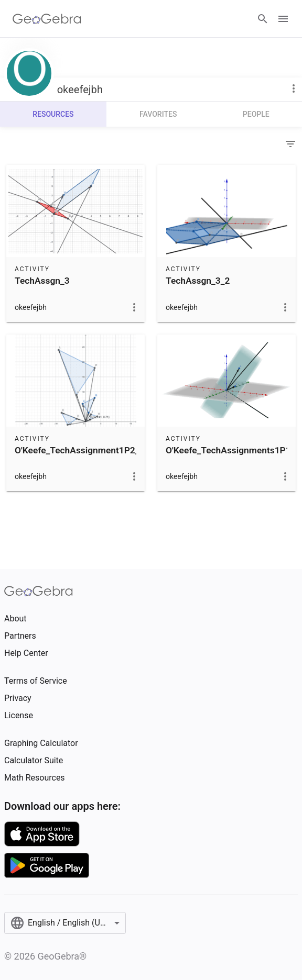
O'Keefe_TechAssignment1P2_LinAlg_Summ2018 (116, 450)
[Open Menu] (283, 19)
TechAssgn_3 (42, 281)
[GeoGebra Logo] (47, 19)
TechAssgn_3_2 (198, 281)
